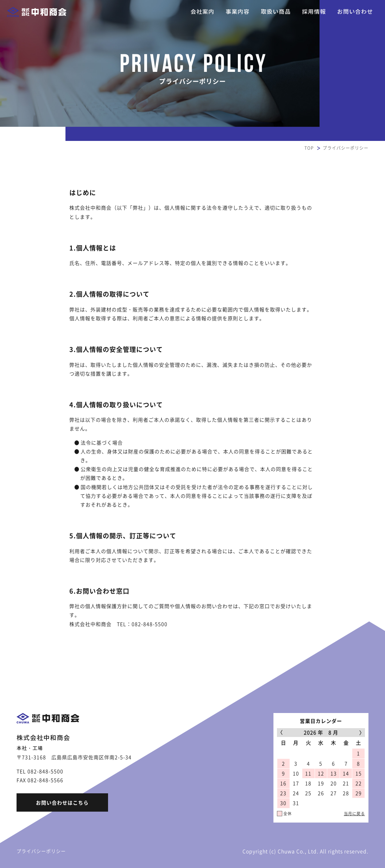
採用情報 (314, 12)
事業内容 (238, 12)
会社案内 (202, 12)
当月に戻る (354, 814)
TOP (309, 148)
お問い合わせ (355, 12)
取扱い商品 (276, 12)
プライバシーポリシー (41, 851)
